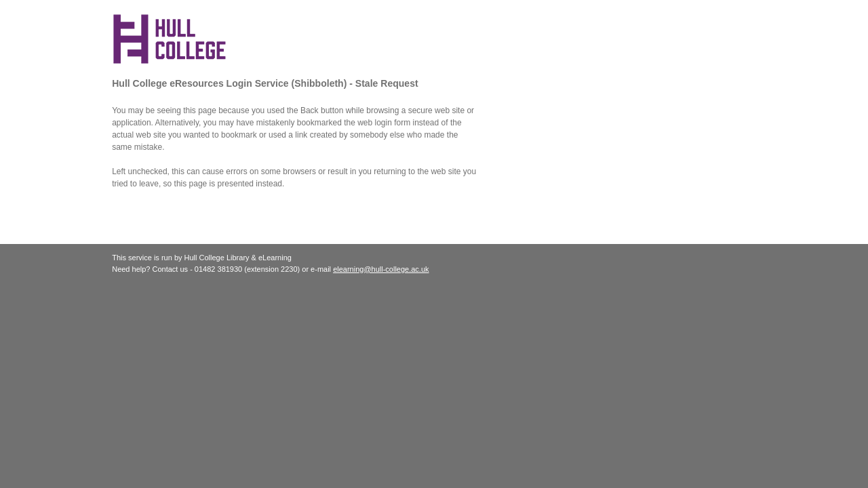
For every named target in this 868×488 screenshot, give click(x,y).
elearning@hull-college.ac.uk (381, 269)
